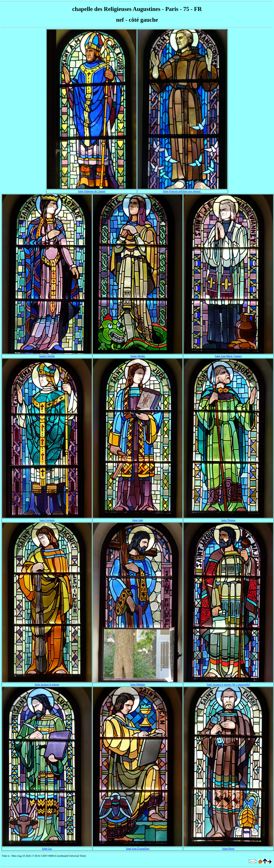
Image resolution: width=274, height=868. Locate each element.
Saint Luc (47, 849)
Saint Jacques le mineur (47, 685)
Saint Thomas (228, 520)
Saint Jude (138, 520)
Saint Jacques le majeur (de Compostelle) (228, 685)
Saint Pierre (228, 849)
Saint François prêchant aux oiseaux (182, 191)
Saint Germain (47, 520)
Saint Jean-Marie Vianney (228, 356)
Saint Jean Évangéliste (138, 849)
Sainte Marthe (138, 356)
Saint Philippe (138, 685)
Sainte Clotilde (47, 356)
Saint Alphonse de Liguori (92, 191)
